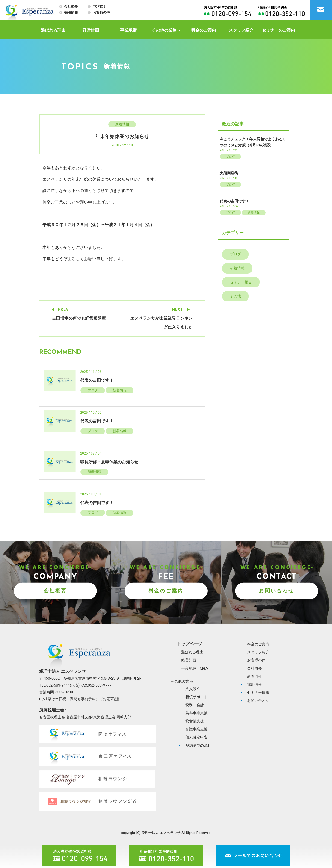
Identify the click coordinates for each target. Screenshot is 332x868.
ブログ (93, 390)
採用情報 (71, 12)
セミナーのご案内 (279, 30)
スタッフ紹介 (241, 30)
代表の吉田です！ (97, 381)
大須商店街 (229, 173)
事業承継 (128, 30)
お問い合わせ (277, 591)
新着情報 (122, 124)
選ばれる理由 (53, 30)
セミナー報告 (241, 283)
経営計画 (91, 30)
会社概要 (71, 6)
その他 (236, 297)
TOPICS (99, 6)
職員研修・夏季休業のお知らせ (109, 462)
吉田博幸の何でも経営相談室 (79, 318)
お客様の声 (101, 12)
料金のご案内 (204, 30)
